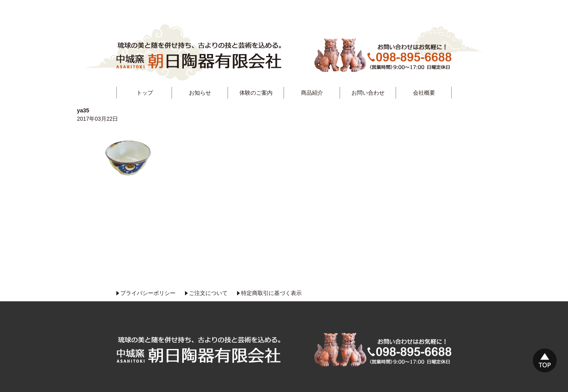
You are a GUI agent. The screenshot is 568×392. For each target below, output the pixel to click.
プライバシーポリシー (148, 293)
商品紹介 (312, 93)
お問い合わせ (368, 93)
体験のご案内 (256, 93)
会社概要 (424, 93)
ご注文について (208, 293)
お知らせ (200, 93)
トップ (145, 93)
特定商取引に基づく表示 (271, 293)
